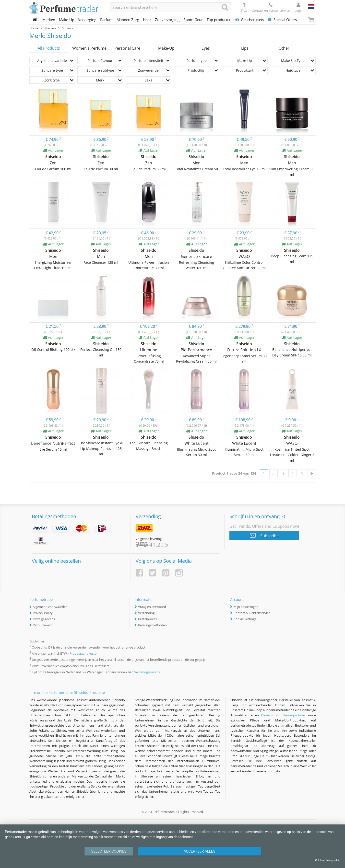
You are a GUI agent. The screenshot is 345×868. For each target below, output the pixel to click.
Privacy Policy (43, 613)
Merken (49, 20)
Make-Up (67, 20)
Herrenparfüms (294, 715)
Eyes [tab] (206, 48)
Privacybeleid (333, 860)
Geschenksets (250, 20)
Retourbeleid (42, 625)
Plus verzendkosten (84, 654)
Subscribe (264, 535)
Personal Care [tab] (127, 48)
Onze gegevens (44, 619)
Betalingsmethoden (152, 625)
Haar (147, 20)
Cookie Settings (245, 619)
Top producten (219, 20)
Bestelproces (147, 619)
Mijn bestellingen (246, 607)
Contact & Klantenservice (252, 613)
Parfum (106, 20)
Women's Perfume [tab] (89, 48)
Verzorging (87, 20)
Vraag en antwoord (152, 607)
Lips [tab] (245, 48)
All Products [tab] (49, 48)
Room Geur (193, 20)
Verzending (146, 613)
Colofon (319, 860)
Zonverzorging (167, 20)
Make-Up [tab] (166, 48)
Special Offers (282, 20)
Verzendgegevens (147, 672)
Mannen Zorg (128, 20)
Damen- (267, 715)
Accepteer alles (200, 851)
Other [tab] (284, 48)
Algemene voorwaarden (50, 607)
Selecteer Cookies (109, 851)
